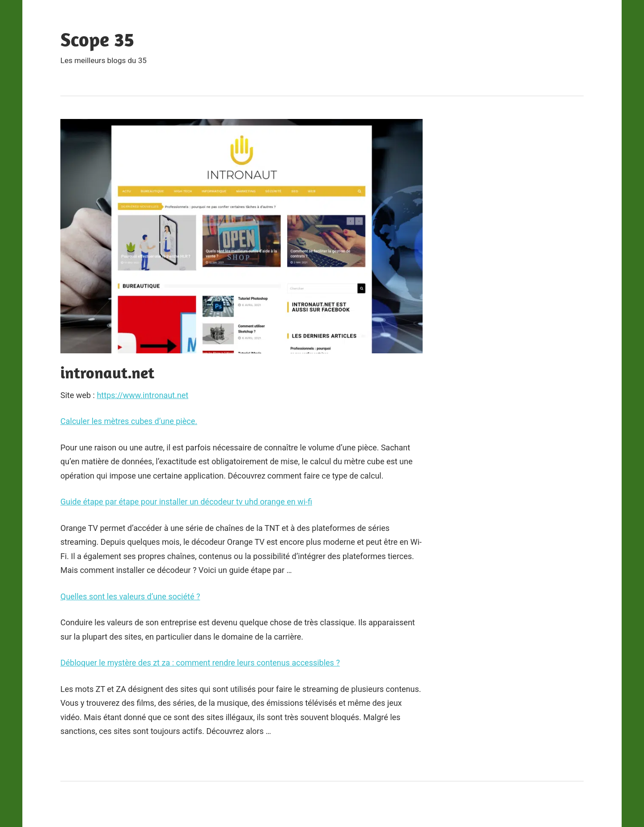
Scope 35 (97, 39)
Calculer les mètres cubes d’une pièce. (129, 421)
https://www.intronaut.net (142, 395)
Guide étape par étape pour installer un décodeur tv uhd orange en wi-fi (186, 502)
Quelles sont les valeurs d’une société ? (130, 596)
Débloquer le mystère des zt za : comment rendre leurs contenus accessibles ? (200, 663)
